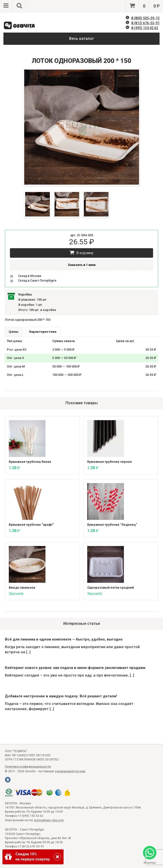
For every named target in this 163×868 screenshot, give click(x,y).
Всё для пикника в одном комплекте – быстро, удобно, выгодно (64, 639)
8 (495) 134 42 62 (145, 28)
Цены (14, 332)
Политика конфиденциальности (28, 767)
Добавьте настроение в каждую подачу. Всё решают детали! (61, 696)
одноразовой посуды (70, 771)
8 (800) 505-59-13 (145, 18)
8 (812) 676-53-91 (145, 23)
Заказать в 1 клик (82, 265)
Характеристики (43, 332)
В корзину (81, 253)
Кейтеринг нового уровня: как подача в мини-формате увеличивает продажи (75, 668)
